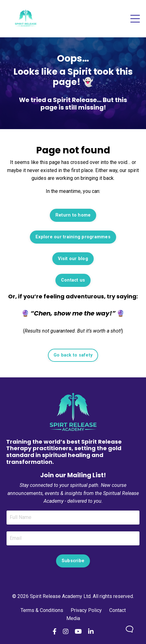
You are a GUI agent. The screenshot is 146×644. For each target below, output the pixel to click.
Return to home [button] (73, 215)
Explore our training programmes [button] (73, 237)
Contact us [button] (73, 280)
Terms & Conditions (42, 610)
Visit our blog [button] (73, 259)
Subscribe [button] (73, 561)
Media (73, 618)
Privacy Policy (86, 610)
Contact (118, 610)
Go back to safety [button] (73, 355)
